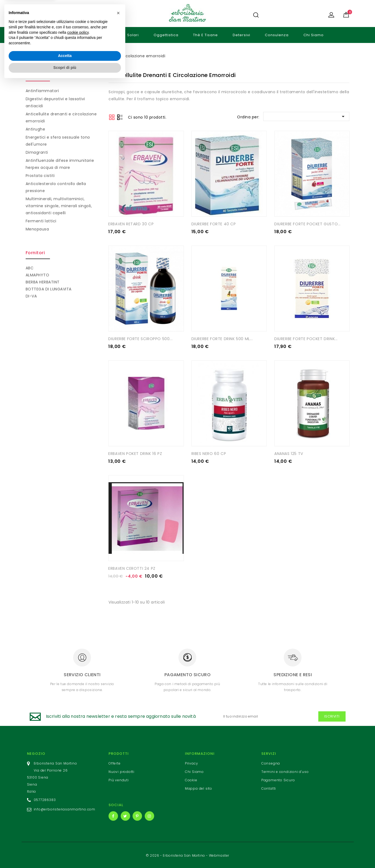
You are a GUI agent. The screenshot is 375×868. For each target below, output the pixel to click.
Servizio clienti (82, 674)
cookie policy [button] (78, 818)
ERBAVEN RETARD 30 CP (131, 224)
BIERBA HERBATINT (43, 282)
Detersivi (241, 35)
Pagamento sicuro (187, 674)
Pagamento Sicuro (278, 779)
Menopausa (37, 229)
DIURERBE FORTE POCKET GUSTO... (308, 224)
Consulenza (277, 35)
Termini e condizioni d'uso (285, 771)
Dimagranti (37, 152)
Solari (133, 35)
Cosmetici (66, 35)
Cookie (191, 779)
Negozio (36, 753)
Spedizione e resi (293, 674)
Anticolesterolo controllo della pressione (56, 187)
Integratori (102, 35)
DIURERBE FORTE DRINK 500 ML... (222, 339)
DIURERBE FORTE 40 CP (214, 224)
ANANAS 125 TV (289, 453)
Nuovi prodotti (121, 771)
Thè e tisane (205, 35)
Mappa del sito (199, 788)
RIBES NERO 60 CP (209, 453)
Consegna (271, 763)
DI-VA (31, 296)
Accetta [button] (65, 842)
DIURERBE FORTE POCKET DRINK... (306, 339)
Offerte (115, 763)
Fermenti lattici (41, 221)
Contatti (269, 788)
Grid (112, 117)
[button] (118, 799)
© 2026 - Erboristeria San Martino (176, 855)
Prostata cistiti (40, 176)
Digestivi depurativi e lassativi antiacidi (55, 102)
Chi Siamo (314, 35)
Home (36, 35)
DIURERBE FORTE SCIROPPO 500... (140, 339)
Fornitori (35, 253)
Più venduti (119, 779)
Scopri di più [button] (65, 853)
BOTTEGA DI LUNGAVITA (49, 289)
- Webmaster (218, 855)
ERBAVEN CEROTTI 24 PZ (132, 568)
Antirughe (36, 129)
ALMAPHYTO (38, 275)
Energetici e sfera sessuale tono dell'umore (58, 141)
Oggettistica (166, 35)
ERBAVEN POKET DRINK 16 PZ (135, 453)
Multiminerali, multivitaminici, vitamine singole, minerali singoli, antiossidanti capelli (59, 206)
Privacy (192, 763)
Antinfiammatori (42, 91)
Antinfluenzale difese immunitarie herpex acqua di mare (60, 164)
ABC (30, 268)
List (120, 118)
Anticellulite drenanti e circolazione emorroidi (61, 118)
